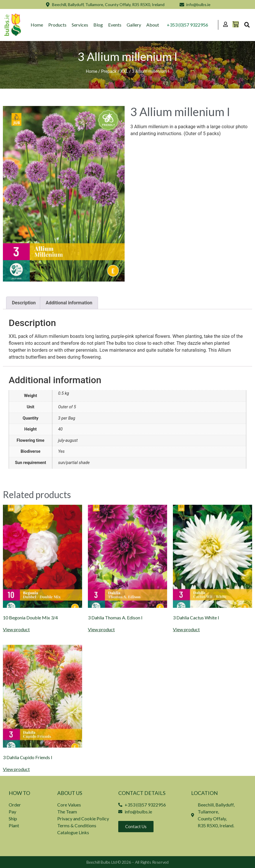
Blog (98, 25)
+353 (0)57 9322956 (187, 25)
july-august (68, 440)
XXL (124, 71)
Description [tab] (24, 303)
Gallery (134, 25)
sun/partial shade (74, 463)
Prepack (109, 71)
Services (80, 25)
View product (16, 629)
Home (37, 25)
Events (115, 25)
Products (57, 25)
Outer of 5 (67, 407)
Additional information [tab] (69, 303)
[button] (247, 25)
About (153, 25)
